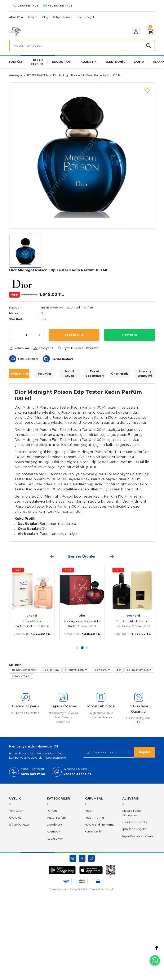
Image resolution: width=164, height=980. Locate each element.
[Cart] (150, 31)
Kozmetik (54, 831)
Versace (134, 615)
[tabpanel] (34, 602)
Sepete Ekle (74, 335)
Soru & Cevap (69, 373)
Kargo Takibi (93, 831)
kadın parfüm (102, 670)
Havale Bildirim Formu (100, 825)
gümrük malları (22, 676)
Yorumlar (44, 374)
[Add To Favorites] (147, 90)
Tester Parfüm (56, 818)
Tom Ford (84, 615)
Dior (44, 313)
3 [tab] (87, 648)
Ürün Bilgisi (19, 374)
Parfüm (52, 811)
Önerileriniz (120, 374)
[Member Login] (136, 31)
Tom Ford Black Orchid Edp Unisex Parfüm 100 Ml (84, 624)
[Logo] (15, 31)
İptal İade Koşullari (135, 829)
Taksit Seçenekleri (95, 373)
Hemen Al (130, 335)
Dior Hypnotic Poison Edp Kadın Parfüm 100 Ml (34, 624)
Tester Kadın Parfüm (79, 307)
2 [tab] (82, 648)
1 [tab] (77, 648)
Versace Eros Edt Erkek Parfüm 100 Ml (134, 624)
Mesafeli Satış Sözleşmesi (132, 813)
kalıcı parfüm (51, 670)
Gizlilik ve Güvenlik (135, 822)
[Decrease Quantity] (14, 335)
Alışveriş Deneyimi (145, 373)
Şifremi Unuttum (20, 825)
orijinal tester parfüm (24, 670)
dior (119, 670)
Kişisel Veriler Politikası (138, 836)
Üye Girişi (15, 818)
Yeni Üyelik (17, 811)
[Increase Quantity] (39, 335)
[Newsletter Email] (119, 752)
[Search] (82, 46)
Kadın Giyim (55, 839)
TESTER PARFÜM (52, 307)
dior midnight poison (139, 670)
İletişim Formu (94, 818)
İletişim (89, 811)
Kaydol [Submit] (145, 752)
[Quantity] (26, 335)
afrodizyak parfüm (76, 670)
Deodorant (55, 825)
